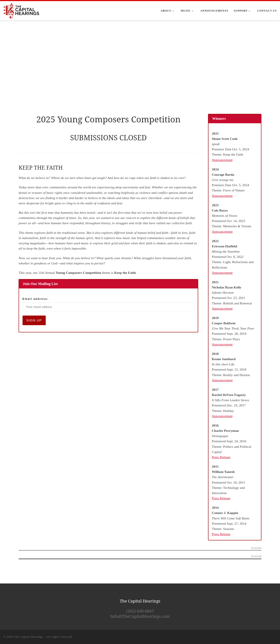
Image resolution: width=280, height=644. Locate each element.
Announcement (222, 160)
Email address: (36, 299)
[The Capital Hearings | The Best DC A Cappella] (21, 10)
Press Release (221, 457)
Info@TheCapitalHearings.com (140, 616)
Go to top (256, 548)
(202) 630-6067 (140, 611)
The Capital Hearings (29, 637)
